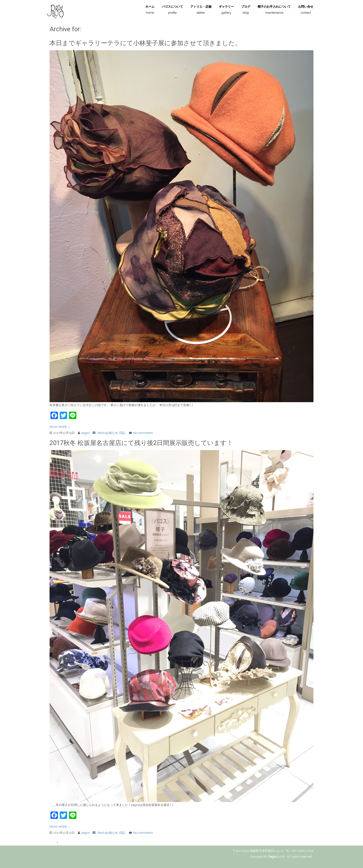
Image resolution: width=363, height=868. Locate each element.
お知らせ (112, 433)
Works (102, 433)
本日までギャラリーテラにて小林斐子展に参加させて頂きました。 (145, 43)
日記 (122, 433)
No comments (143, 433)
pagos (85, 433)
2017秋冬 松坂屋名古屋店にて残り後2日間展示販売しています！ (141, 443)
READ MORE (60, 427)
